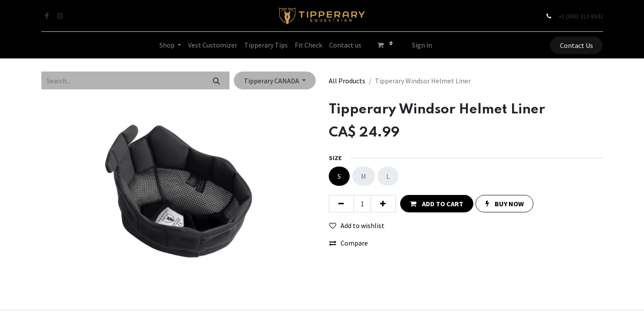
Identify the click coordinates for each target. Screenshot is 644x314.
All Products (347, 81)
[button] (437, 204)
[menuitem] (213, 45)
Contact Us (577, 45)
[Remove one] (341, 204)
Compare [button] (349, 243)
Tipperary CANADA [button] (272, 81)
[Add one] (383, 204)
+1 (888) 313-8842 (581, 16)
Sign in (422, 45)
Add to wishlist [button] (357, 225)
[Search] (216, 80)
